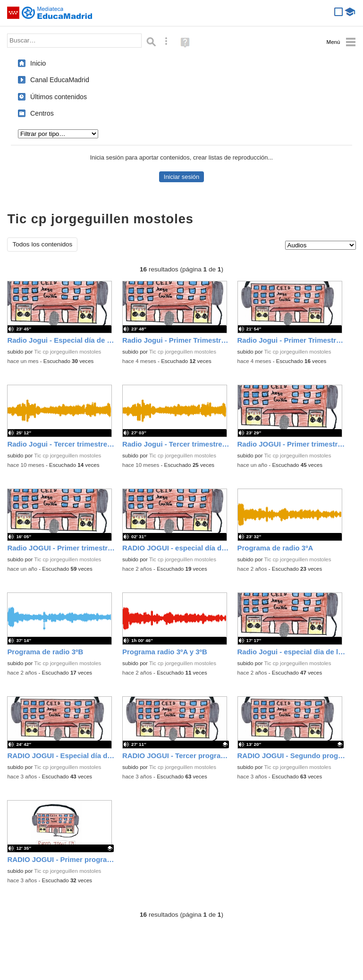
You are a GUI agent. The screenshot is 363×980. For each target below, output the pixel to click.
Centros (42, 113)
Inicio (38, 63)
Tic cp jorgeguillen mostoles (68, 352)
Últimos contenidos (59, 97)
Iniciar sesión (181, 177)
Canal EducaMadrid (60, 80)
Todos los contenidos (42, 244)
